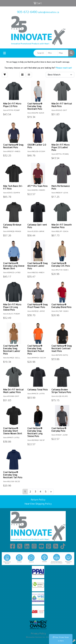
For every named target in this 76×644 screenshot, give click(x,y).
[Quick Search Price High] (63, 53)
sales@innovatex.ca (48, 12)
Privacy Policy (38, 633)
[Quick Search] (40, 53)
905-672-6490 (27, 12)
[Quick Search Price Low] (52, 53)
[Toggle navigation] (5, 53)
